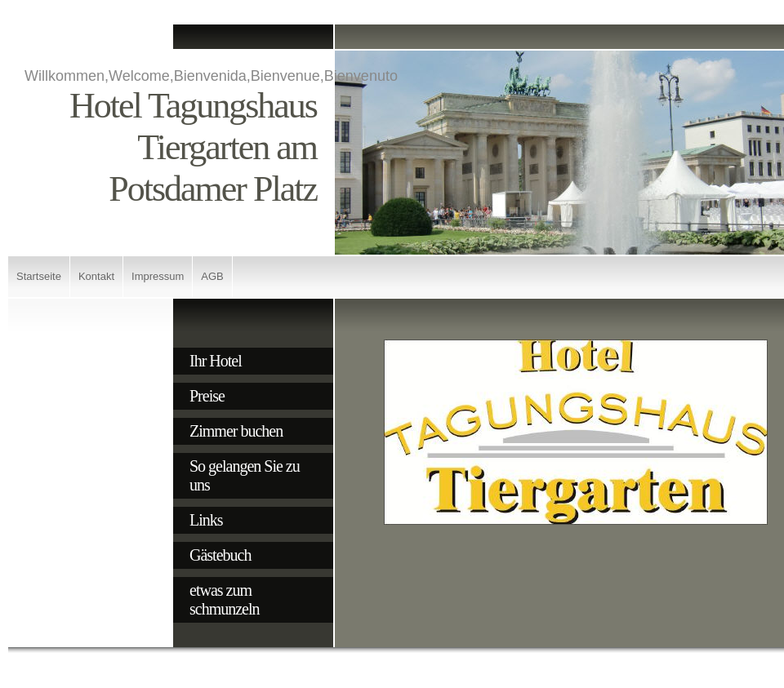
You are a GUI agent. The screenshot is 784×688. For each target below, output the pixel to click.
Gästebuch (220, 555)
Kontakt (96, 276)
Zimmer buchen (236, 431)
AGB (212, 276)
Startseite (39, 276)
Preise (207, 396)
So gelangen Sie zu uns (245, 475)
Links (206, 520)
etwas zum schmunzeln (225, 599)
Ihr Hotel (216, 361)
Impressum (158, 276)
